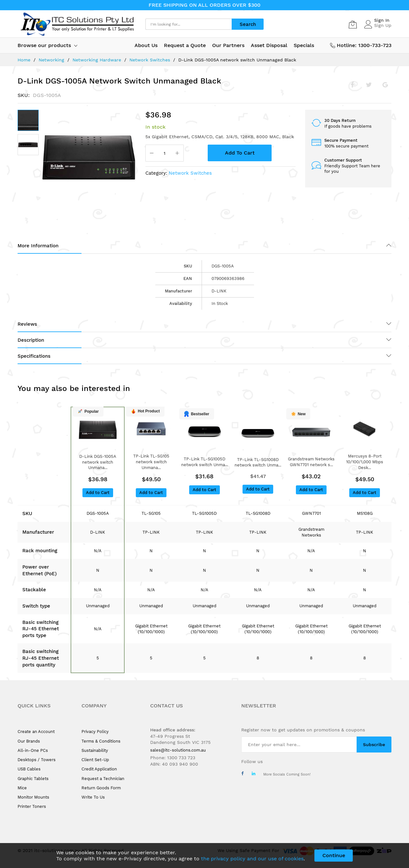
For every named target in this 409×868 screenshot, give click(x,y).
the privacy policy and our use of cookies (252, 859)
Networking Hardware (97, 60)
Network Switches (150, 60)
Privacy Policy (95, 732)
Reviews (27, 324)
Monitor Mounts (33, 797)
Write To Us (93, 797)
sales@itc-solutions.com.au (178, 750)
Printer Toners (32, 806)
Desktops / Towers (37, 760)
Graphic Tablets (33, 779)
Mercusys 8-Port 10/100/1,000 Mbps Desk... (365, 462)
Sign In (382, 20)
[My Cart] (353, 24)
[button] (28, 145)
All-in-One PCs (33, 750)
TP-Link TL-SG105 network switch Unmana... (151, 462)
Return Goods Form (101, 788)
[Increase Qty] (177, 154)
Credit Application (99, 769)
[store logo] (77, 24)
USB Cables (29, 769)
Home (24, 60)
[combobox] (189, 24)
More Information (38, 246)
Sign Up (383, 25)
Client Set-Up (95, 760)
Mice (22, 788)
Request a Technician (103, 779)
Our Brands (29, 741)
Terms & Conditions (101, 741)
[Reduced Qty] (152, 154)
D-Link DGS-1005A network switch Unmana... (98, 462)
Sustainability (95, 750)
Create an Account (36, 732)
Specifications (34, 356)
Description (31, 340)
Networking (51, 60)
